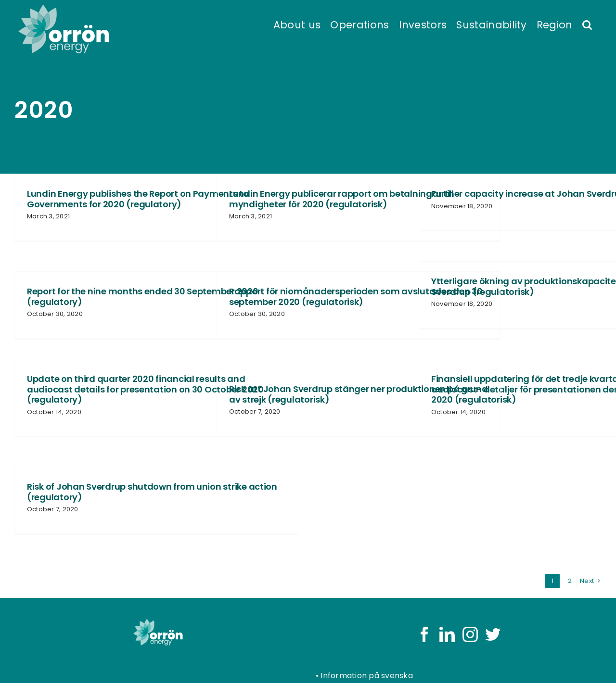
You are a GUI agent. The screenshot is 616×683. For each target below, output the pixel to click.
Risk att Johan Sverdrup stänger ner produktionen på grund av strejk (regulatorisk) (359, 394)
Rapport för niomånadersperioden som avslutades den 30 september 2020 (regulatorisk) (356, 297)
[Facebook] (424, 634)
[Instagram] (470, 634)
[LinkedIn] (447, 634)
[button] (587, 24)
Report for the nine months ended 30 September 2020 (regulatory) (143, 297)
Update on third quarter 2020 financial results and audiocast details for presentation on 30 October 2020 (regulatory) (145, 389)
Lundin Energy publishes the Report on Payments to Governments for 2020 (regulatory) (138, 199)
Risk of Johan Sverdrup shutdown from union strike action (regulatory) (152, 492)
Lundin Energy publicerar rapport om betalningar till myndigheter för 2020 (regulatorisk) (341, 199)
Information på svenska (366, 676)
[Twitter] (493, 634)
